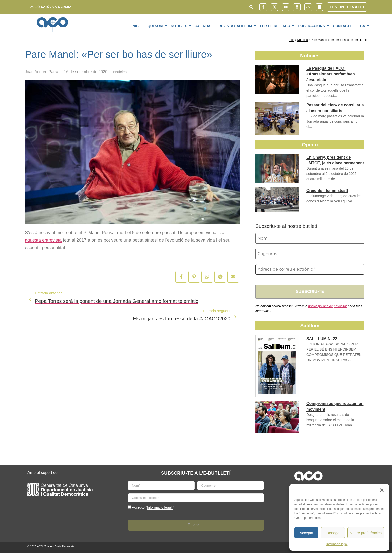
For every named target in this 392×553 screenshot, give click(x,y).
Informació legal (337, 544)
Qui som (156, 26)
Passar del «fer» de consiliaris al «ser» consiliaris (335, 108)
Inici (136, 26)
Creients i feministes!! (327, 191)
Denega (333, 533)
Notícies (180, 26)
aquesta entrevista (43, 240)
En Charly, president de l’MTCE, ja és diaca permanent (335, 160)
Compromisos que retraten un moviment (335, 406)
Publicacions (312, 26)
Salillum (310, 326)
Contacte (343, 26)
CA (364, 26)
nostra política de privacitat (328, 306)
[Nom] (310, 238)
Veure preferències (366, 533)
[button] (382, 490)
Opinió (310, 145)
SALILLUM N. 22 (322, 339)
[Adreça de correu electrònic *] (310, 269)
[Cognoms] (310, 254)
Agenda (203, 26)
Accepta (306, 533)
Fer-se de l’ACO (276, 26)
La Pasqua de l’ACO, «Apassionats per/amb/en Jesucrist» (331, 74)
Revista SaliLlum (236, 26)
